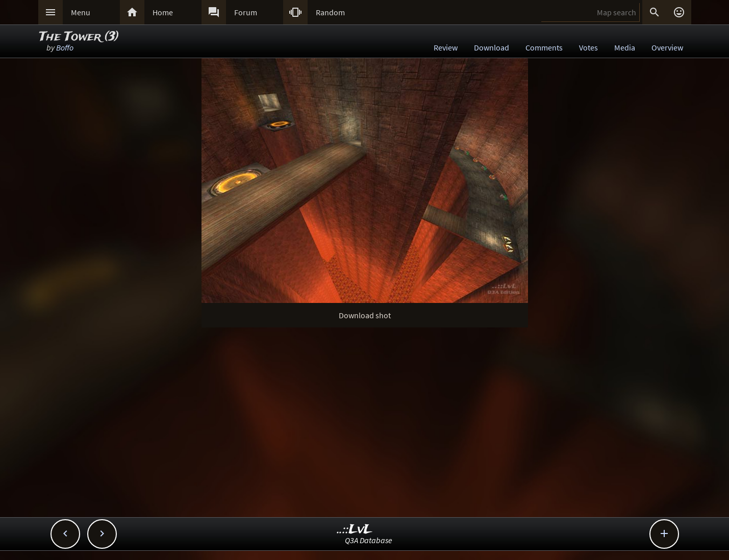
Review (446, 47)
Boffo (65, 47)
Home (163, 12)
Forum (246, 12)
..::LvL (355, 530)
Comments (544, 47)
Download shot (365, 315)
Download (492, 47)
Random (330, 12)
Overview (667, 47)
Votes (588, 47)
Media (625, 47)
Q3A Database (369, 540)
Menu (81, 12)
